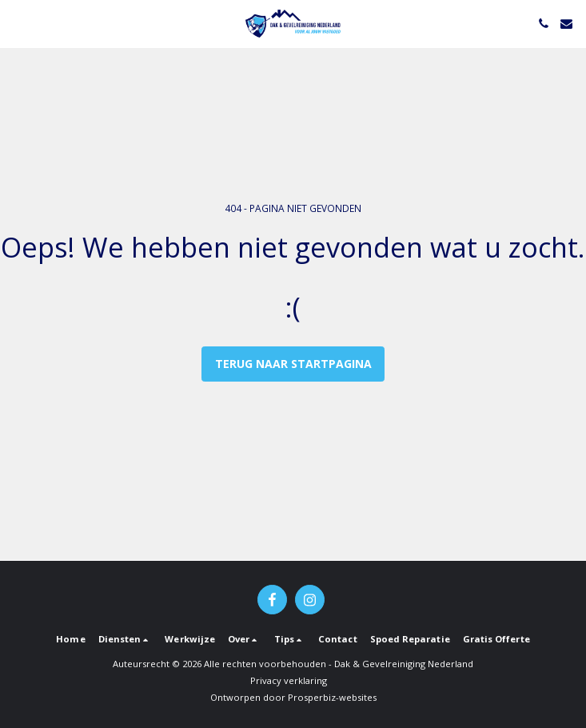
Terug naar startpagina (293, 364)
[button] (18, 23)
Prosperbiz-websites (332, 697)
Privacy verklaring (289, 680)
